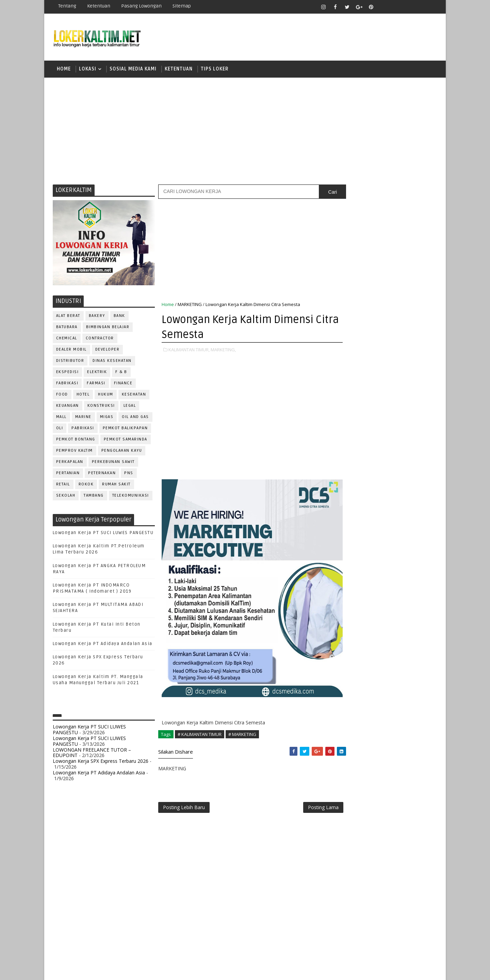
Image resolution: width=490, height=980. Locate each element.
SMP (348, 504)
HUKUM (106, 395)
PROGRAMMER (354, 665)
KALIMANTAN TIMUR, (189, 351)
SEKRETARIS (380, 721)
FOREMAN (415, 598)
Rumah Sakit (117, 485)
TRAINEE (387, 744)
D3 (345, 421)
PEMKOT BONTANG (76, 440)
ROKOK (86, 485)
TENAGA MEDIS (354, 744)
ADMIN (346, 553)
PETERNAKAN (102, 474)
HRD (398, 609)
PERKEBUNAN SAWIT (113, 463)
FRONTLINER (352, 609)
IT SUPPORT (351, 620)
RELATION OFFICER (401, 688)
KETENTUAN (179, 70)
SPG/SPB (412, 721)
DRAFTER (381, 587)
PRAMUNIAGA (417, 654)
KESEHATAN (134, 395)
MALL (61, 418)
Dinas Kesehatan (112, 362)
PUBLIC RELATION (357, 677)
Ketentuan (99, 6)
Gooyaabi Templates (173, 970)
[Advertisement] (245, 131)
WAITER (346, 755)
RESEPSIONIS (398, 699)
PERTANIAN (68, 474)
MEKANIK (381, 632)
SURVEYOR (371, 733)
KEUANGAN (68, 407)
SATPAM (369, 710)
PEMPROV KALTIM (75, 452)
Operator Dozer (358, 654)
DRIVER (406, 587)
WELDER (371, 755)
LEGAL (130, 407)
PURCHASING (398, 677)
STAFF (345, 733)
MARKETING (190, 305)
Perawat (348, 688)
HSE (415, 609)
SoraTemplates (95, 970)
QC (370, 688)
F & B (122, 373)
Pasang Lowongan (141, 6)
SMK (347, 492)
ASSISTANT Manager (361, 564)
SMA (347, 480)
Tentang (67, 6)
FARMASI (96, 384)
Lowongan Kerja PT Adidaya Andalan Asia (103, 645)
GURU (379, 609)
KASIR (379, 620)
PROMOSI (387, 665)
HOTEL (83, 395)
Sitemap (182, 6)
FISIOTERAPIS (381, 598)
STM (347, 516)
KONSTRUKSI (101, 407)
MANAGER (404, 620)
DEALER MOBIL (71, 350)
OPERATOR (350, 643)
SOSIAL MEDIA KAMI (133, 70)
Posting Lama (309, 809)
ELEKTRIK (97, 373)
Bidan (399, 564)
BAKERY (97, 317)
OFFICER (408, 632)
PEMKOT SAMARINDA (126, 440)
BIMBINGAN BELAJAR (108, 328)
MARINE (83, 418)
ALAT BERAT (68, 317)
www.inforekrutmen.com (362, 797)
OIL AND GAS (136, 418)
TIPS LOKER (215, 70)
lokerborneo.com (285, 970)
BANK (119, 317)
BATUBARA (67, 328)
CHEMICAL (67, 339)
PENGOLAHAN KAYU (122, 452)
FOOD (62, 395)
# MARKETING (242, 735)
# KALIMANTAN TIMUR (200, 735)
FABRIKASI (67, 384)
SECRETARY (398, 710)
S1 (345, 469)
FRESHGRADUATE (363, 445)
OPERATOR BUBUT (388, 643)
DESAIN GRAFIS (406, 575)
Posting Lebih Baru (184, 809)
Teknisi (413, 744)
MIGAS (107, 418)
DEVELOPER (108, 350)
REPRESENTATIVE (357, 699)
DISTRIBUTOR (70, 362)
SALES (345, 710)
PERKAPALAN (70, 463)
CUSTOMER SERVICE (360, 575)
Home (64, 70)
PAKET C (352, 457)
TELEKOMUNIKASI (131, 496)
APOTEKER (405, 553)
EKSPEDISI (68, 373)
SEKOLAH (66, 496)
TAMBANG (94, 496)
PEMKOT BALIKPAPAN (125, 429)
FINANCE (123, 384)
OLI (60, 429)
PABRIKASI (83, 429)
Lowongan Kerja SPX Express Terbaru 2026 (101, 762)
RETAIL (63, 485)
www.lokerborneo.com (360, 792)
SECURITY (349, 721)
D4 (345, 433)
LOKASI (88, 70)
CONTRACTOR (100, 339)
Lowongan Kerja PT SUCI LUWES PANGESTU (103, 534)
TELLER (398, 733)
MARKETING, (223, 351)
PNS (129, 474)
